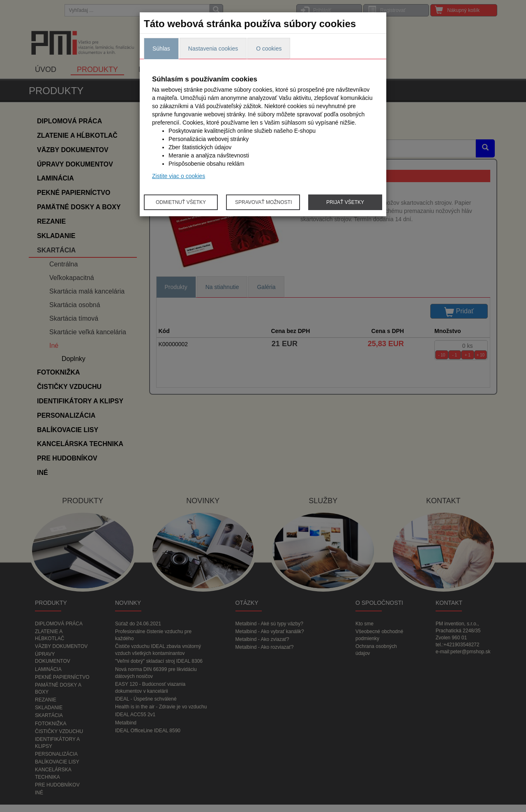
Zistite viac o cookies (179, 176)
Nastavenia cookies (213, 49)
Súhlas (161, 49)
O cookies (269, 49)
